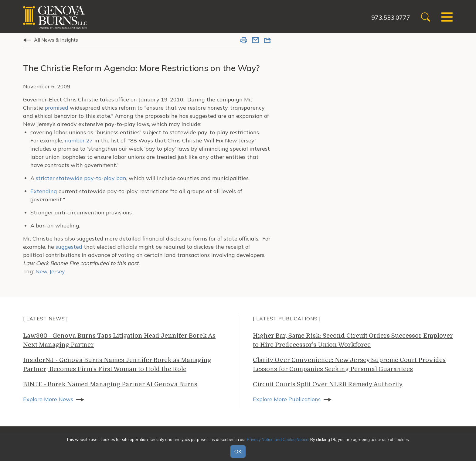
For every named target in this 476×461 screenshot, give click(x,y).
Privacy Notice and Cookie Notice (278, 439)
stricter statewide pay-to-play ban (81, 178)
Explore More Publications (287, 399)
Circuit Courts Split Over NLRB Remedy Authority (328, 384)
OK (238, 451)
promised (56, 108)
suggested (69, 247)
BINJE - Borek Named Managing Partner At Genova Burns (110, 384)
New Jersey (50, 271)
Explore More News (48, 399)
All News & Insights (56, 40)
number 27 (79, 140)
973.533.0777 (391, 17)
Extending (44, 191)
